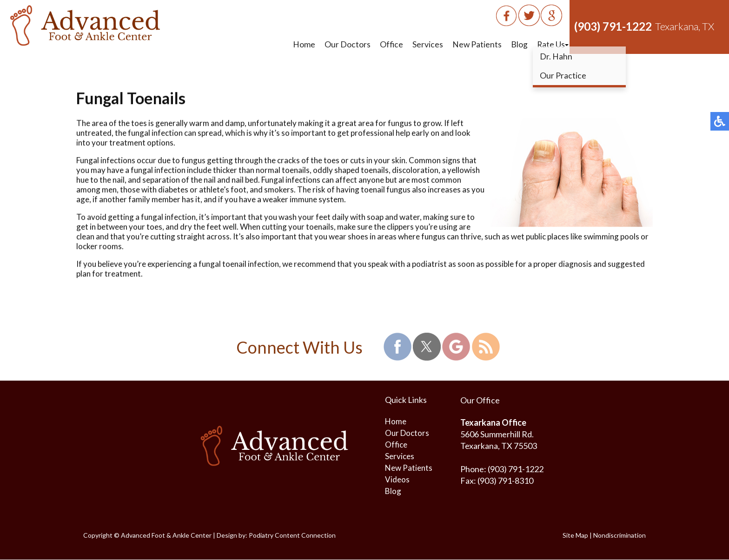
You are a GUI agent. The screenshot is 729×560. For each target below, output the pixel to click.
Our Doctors (346, 45)
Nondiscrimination (620, 536)
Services (427, 45)
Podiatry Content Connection (292, 536)
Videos (397, 480)
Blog (519, 45)
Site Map (575, 536)
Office (390, 45)
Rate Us (551, 45)
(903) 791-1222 (613, 27)
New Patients (476, 45)
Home (303, 45)
